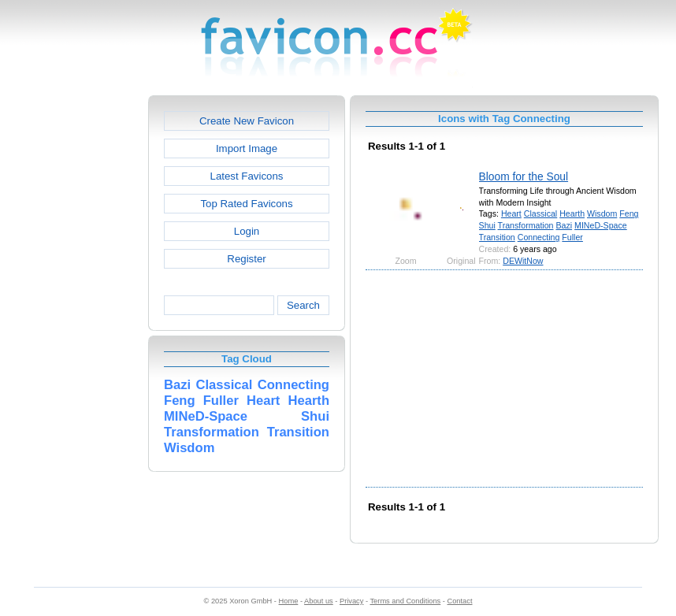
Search (303, 305)
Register (246, 259)
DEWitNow (523, 261)
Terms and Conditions (405, 601)
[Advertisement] (80, 332)
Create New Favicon (247, 121)
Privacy (351, 601)
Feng (629, 213)
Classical (540, 213)
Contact (460, 601)
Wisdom (602, 213)
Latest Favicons (247, 176)
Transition (497, 237)
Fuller (572, 237)
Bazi (564, 225)
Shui (487, 225)
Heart (511, 213)
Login (247, 231)
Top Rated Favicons (246, 204)
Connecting (539, 237)
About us (319, 601)
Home (289, 601)
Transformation (526, 225)
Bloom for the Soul (524, 176)
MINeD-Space (601, 225)
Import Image (247, 148)
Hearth (572, 213)
